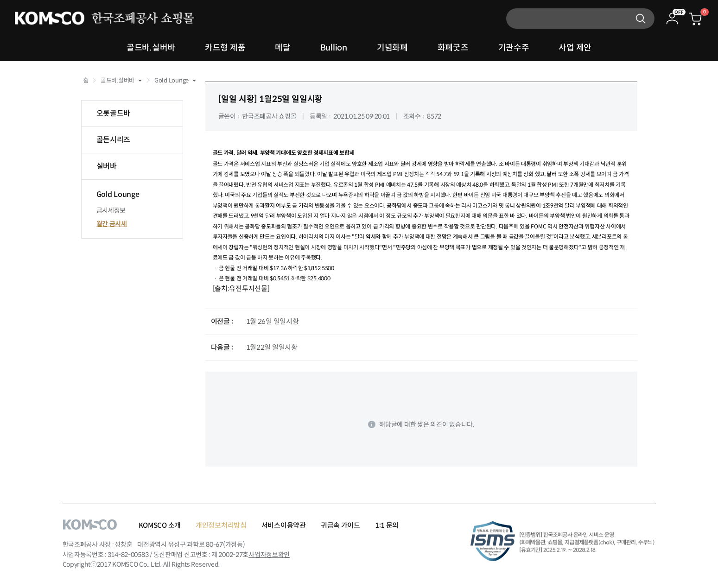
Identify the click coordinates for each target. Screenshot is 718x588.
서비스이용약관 (284, 525)
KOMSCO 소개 (160, 525)
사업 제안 (575, 48)
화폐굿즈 (453, 48)
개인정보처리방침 (221, 525)
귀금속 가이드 (340, 525)
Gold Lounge (118, 194)
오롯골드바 (114, 113)
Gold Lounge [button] (172, 80)
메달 (283, 48)
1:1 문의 (387, 525)
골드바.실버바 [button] (118, 80)
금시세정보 (111, 210)
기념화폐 (392, 48)
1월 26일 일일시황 (273, 321)
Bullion (334, 48)
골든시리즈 (114, 140)
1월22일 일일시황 (272, 347)
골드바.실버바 (151, 48)
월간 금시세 (112, 224)
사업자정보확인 (269, 555)
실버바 (107, 166)
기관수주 (514, 48)
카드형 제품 (225, 48)
